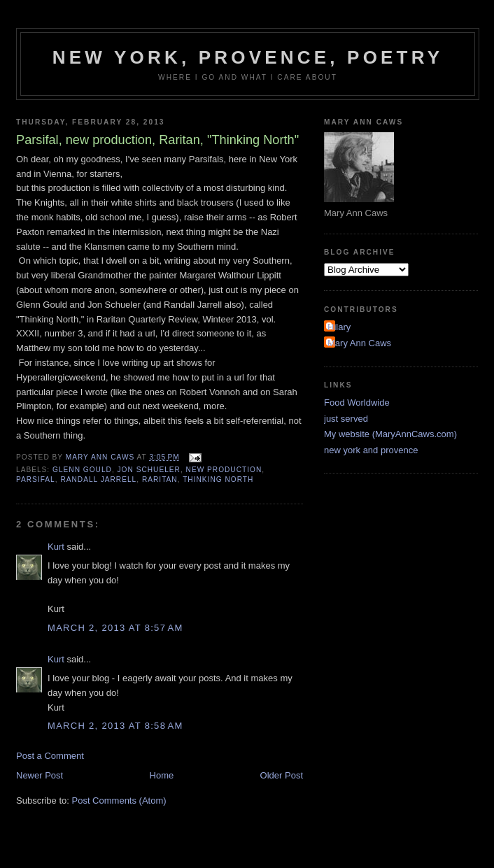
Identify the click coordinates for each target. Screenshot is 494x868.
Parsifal (36, 479)
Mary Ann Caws (359, 343)
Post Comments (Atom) (119, 801)
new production (224, 470)
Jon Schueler (149, 470)
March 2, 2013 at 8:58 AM (115, 726)
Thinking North (218, 479)
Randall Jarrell (98, 479)
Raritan (160, 479)
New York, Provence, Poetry (248, 57)
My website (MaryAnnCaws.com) (390, 434)
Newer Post (40, 775)
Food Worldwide (357, 403)
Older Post (282, 775)
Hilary (339, 327)
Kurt (56, 547)
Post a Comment (50, 756)
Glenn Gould (82, 470)
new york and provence (371, 450)
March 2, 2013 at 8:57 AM (115, 628)
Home (162, 775)
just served (346, 419)
